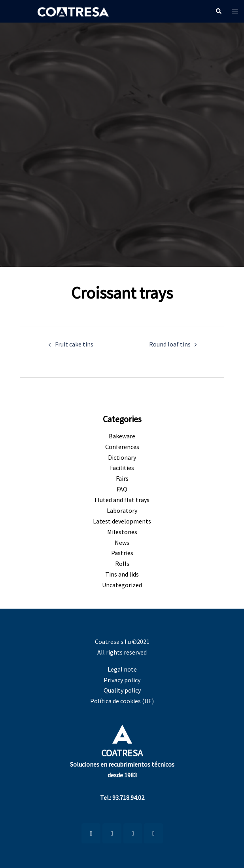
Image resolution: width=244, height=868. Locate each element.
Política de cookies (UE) (122, 701)
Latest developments (122, 521)
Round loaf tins (170, 344)
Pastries (122, 553)
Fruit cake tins (74, 344)
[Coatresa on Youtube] (112, 833)
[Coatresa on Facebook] (133, 833)
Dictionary (122, 457)
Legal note (122, 669)
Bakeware (122, 436)
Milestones (122, 532)
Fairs (122, 478)
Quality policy (122, 690)
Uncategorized (122, 585)
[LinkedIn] (91, 833)
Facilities (122, 468)
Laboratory (122, 510)
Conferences (122, 447)
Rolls (122, 563)
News (122, 542)
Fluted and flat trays (122, 500)
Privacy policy (122, 680)
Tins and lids (122, 574)
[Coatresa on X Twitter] (153, 833)
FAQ (122, 489)
